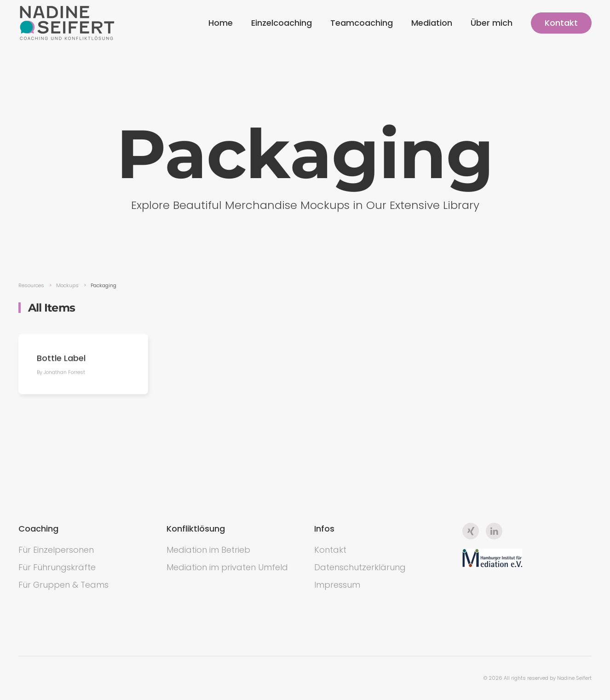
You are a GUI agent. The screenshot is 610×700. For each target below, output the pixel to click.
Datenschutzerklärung (360, 567)
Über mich (492, 23)
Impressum (337, 585)
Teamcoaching (362, 23)
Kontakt (561, 23)
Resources (31, 285)
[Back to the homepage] (67, 23)
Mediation (432, 23)
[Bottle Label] (83, 365)
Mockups (67, 285)
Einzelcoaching (282, 23)
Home (221, 23)
